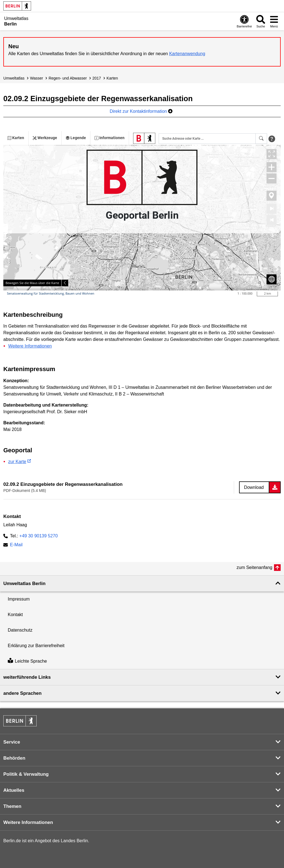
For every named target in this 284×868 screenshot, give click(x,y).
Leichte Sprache (27, 661)
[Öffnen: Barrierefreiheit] (244, 21)
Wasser (36, 78)
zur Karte (17, 462)
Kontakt (15, 615)
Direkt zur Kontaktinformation (141, 111)
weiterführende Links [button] (27, 677)
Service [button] (12, 742)
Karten (112, 78)
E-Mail (16, 545)
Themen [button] (12, 806)
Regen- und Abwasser (68, 78)
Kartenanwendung (187, 54)
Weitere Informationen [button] (28, 822)
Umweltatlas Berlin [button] (24, 584)
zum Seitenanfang (254, 567)
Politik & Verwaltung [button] (26, 774)
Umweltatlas (14, 78)
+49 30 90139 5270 (39, 536)
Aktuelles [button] (14, 790)
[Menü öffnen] (274, 21)
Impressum (19, 599)
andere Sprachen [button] (22, 693)
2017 (97, 78)
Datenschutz (20, 630)
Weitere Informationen (30, 346)
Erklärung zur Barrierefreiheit (36, 646)
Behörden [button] (14, 758)
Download (254, 487)
